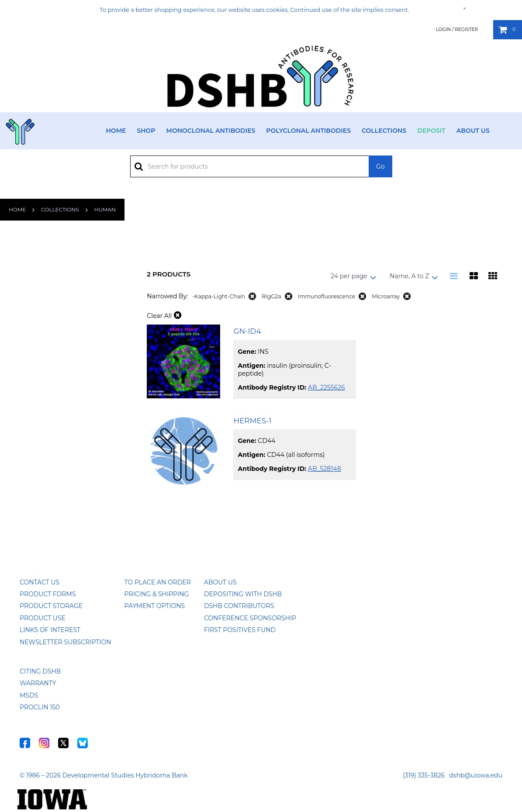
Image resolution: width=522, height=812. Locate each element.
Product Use (43, 618)
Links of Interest (50, 630)
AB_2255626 (327, 387)
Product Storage (51, 606)
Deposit (431, 131)
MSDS (29, 695)
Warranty (38, 683)
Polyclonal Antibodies (308, 131)
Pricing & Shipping (157, 594)
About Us (473, 131)
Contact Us (40, 582)
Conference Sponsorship (250, 618)
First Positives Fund (240, 630)
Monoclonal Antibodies (211, 131)
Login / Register (457, 29)
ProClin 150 (40, 707)
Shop (146, 131)
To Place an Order (158, 582)
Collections (384, 131)
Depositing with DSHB (243, 594)
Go (380, 166)
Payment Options (155, 606)
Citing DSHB (40, 671)
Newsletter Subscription (66, 642)
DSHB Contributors (239, 606)
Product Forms (48, 594)
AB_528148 (325, 469)
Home (116, 131)
